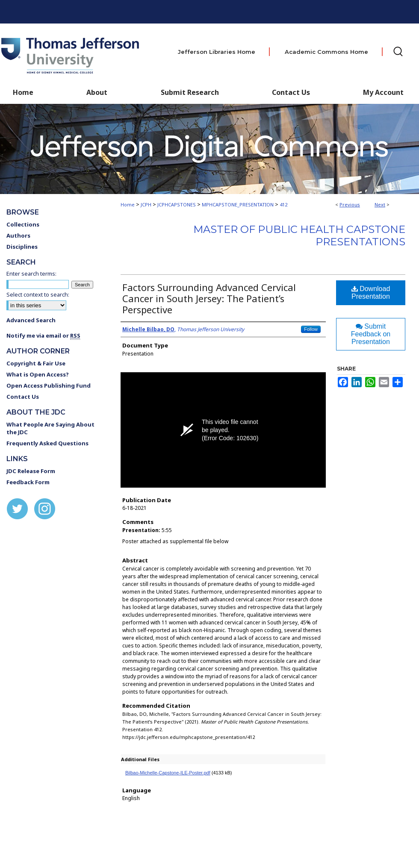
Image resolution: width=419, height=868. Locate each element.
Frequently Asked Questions (47, 443)
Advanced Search (31, 320)
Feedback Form (28, 482)
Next (380, 204)
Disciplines (22, 247)
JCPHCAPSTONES (177, 204)
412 (283, 204)
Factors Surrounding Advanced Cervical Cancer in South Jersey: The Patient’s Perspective (209, 298)
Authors (18, 235)
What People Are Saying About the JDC (50, 428)
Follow (311, 329)
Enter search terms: (31, 274)
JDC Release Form (31, 471)
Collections (23, 224)
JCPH (146, 204)
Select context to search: (38, 294)
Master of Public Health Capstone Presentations (299, 235)
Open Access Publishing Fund (49, 385)
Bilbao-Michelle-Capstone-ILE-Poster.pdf (168, 773)
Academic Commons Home (326, 52)
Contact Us (291, 92)
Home (128, 204)
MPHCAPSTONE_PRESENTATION (238, 204)
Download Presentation (371, 293)
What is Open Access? (38, 374)
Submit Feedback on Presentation (371, 334)
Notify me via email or (43, 335)
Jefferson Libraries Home (217, 52)
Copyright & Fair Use (36, 363)
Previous (350, 204)
